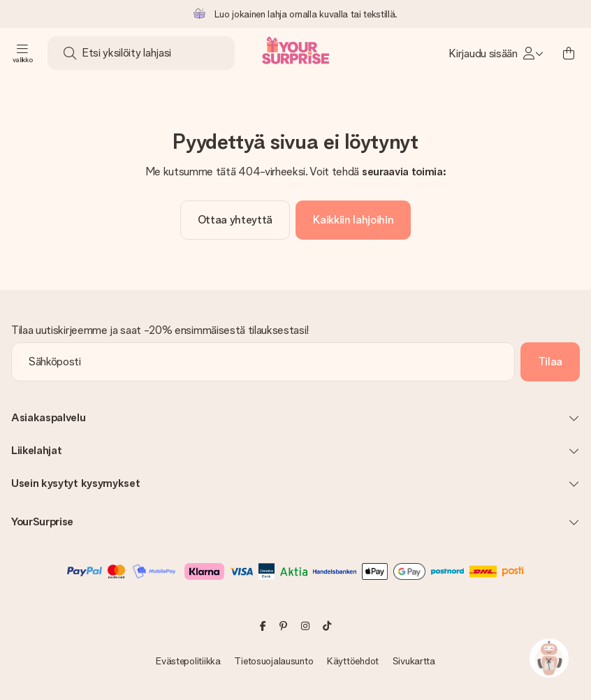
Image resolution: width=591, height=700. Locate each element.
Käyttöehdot (353, 661)
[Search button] (70, 53)
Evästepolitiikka (188, 661)
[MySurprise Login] (496, 53)
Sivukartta (414, 661)
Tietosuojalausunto (273, 661)
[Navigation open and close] (22, 53)
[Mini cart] (569, 53)
